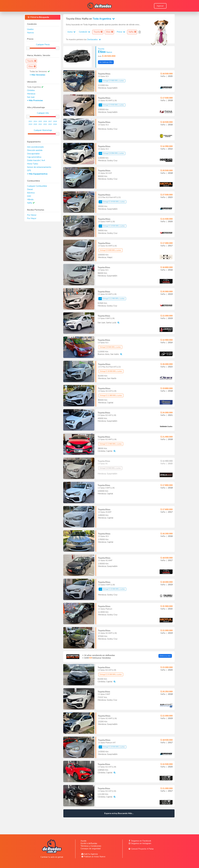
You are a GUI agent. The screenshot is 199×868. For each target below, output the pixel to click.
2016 (45, 121)
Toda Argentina (104, 19)
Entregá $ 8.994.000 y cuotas (111, 153)
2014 (35, 121)
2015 (40, 121)
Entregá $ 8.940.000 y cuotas (110, 347)
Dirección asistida (35, 150)
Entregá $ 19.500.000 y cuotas (112, 202)
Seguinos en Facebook (139, 841)
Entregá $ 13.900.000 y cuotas (111, 444)
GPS (29, 170)
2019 (30, 124)
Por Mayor (32, 218)
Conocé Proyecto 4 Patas (141, 849)
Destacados (94, 39)
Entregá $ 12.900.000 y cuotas (112, 299)
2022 (45, 124)
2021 (40, 124)
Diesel (30, 189)
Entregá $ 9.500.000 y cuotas (111, 105)
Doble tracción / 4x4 (36, 160)
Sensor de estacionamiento (39, 167)
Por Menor (32, 215)
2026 (55, 124)
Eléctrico (31, 193)
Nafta (30, 203)
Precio (121, 32)
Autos (72, 32)
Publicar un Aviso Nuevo (93, 857)
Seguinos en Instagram (139, 843)
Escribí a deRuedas (89, 843)
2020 (35, 124)
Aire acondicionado (35, 147)
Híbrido (30, 199)
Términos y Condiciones (91, 846)
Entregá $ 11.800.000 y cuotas (111, 395)
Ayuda (83, 841)
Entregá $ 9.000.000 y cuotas (111, 250)
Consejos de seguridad (91, 849)
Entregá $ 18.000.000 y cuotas (111, 371)
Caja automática (34, 157)
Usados (30, 29)
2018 (55, 121)
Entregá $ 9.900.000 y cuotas (111, 81)
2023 (50, 124)
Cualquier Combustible (37, 186)
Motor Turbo (33, 164)
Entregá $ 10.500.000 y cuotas (112, 747)
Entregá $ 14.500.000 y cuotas (112, 226)
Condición (85, 32)
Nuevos (30, 33)
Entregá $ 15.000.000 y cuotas (111, 674)
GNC (29, 196)
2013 (30, 121)
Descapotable (33, 154)
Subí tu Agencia (89, 854)
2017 (50, 121)
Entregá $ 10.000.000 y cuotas (112, 589)
